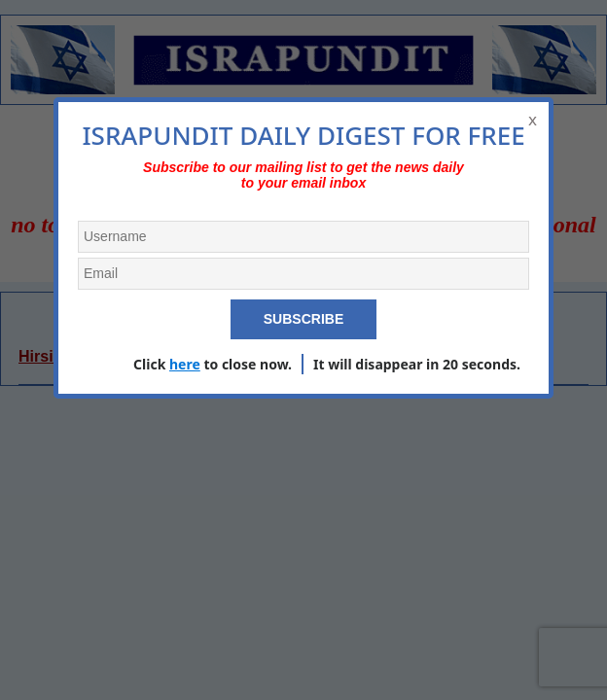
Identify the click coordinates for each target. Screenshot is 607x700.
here (185, 364)
